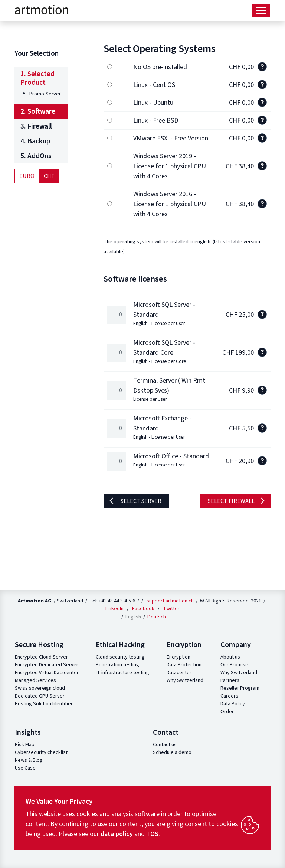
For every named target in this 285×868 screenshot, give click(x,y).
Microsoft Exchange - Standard (162, 427)
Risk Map (25, 745)
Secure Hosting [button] (39, 645)
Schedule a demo (172, 752)
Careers (229, 696)
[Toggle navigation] (261, 11)
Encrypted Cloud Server (41, 657)
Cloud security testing (120, 657)
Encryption (178, 657)
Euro (27, 176)
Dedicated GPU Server (40, 696)
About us (230, 657)
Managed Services (35, 680)
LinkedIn (114, 609)
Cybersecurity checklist (41, 752)
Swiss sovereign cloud (40, 688)
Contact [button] (166, 732)
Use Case (25, 768)
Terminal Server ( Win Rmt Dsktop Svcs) (169, 389)
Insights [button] (28, 732)
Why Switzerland (185, 680)
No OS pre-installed (160, 67)
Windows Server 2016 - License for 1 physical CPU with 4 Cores (170, 204)
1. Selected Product (37, 78)
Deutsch (157, 617)
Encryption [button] (184, 645)
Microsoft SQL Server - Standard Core (164, 351)
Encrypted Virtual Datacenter (47, 673)
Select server (140, 501)
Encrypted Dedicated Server (47, 665)
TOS (152, 834)
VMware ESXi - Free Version (171, 138)
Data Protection (184, 665)
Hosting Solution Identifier (44, 704)
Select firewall (231, 501)
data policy (117, 834)
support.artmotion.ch (170, 601)
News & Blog (29, 760)
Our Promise (234, 665)
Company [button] (236, 645)
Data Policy (233, 704)
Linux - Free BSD (156, 121)
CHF (49, 176)
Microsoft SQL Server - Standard (164, 313)
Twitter (171, 609)
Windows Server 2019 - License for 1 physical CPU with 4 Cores (170, 166)
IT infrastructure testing (122, 673)
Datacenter (179, 673)
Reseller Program (240, 688)
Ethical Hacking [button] (120, 645)
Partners (230, 680)
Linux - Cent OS (154, 85)
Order (227, 712)
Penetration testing (117, 665)
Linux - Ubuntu (153, 103)
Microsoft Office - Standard (171, 460)
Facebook (143, 609)
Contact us (165, 745)
